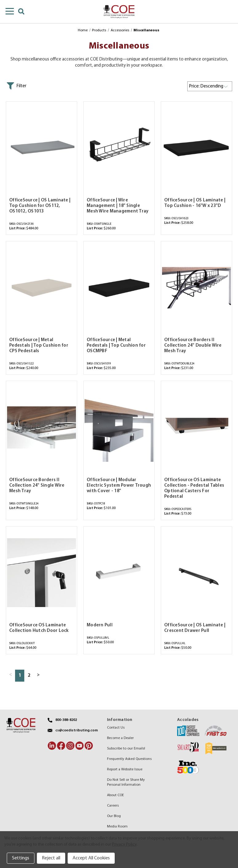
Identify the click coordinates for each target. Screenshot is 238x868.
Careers (113, 806)
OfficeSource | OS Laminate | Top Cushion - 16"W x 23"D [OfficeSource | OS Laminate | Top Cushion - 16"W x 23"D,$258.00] (195, 203)
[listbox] (210, 86)
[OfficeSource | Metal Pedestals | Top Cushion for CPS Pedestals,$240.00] (42, 288)
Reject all (51, 858)
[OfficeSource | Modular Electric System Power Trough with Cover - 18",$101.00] (119, 427)
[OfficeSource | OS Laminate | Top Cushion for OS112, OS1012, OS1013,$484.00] (42, 148)
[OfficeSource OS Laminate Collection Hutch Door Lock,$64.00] (42, 573)
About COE (115, 795)
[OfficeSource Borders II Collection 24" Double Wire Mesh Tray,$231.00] (196, 288)
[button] (16, 86)
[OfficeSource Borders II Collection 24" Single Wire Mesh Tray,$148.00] (42, 427)
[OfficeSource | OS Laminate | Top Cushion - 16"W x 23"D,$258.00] (196, 148)
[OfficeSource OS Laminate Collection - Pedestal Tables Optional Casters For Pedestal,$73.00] (196, 427)
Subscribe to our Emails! (126, 749)
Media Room (117, 827)
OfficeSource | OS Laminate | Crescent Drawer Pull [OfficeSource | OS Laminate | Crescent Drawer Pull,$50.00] (195, 628)
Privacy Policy (124, 845)
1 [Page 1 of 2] (20, 676)
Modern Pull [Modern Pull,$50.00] (100, 625)
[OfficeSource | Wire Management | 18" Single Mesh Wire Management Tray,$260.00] (119, 148)
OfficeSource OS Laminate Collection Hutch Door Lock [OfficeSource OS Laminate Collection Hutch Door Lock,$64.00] (39, 628)
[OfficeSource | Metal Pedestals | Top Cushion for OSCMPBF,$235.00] (119, 288)
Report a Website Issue (125, 769)
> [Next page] (38, 675)
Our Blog (114, 816)
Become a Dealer (120, 738)
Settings (21, 858)
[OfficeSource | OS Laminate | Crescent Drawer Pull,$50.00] (196, 573)
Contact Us (116, 728)
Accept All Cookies (91, 858)
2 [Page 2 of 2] (29, 676)
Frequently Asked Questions (129, 759)
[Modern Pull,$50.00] (119, 573)
